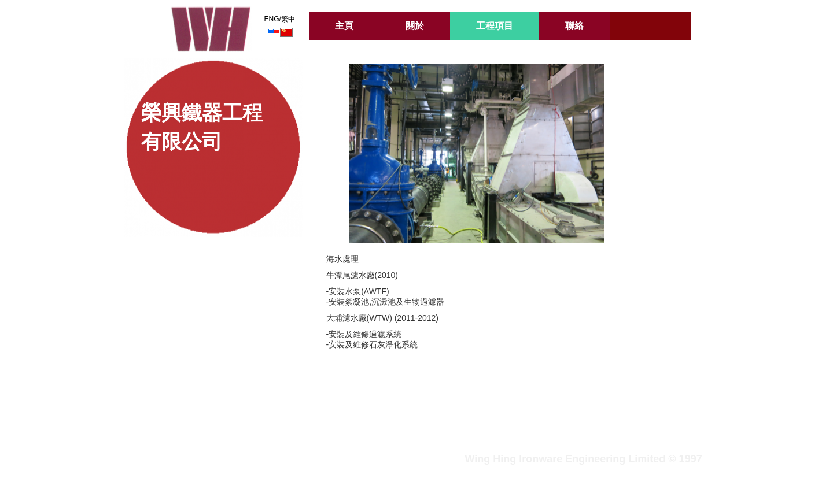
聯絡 (574, 26)
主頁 (344, 26)
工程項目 (495, 26)
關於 (415, 26)
